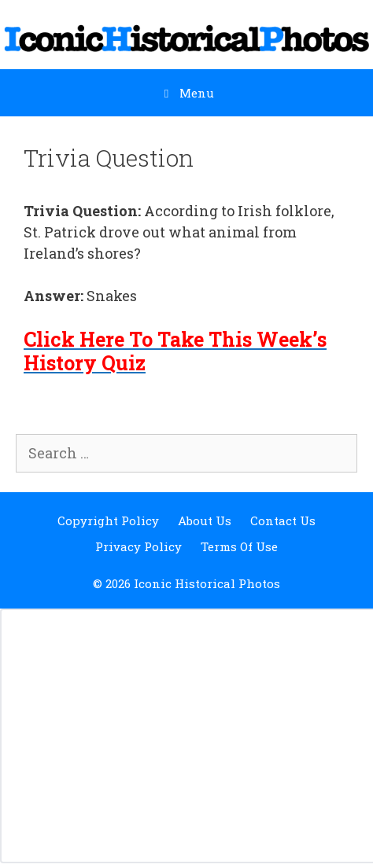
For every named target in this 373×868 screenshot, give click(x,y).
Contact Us (283, 520)
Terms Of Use (239, 546)
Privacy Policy (138, 546)
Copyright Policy (108, 520)
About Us (205, 520)
